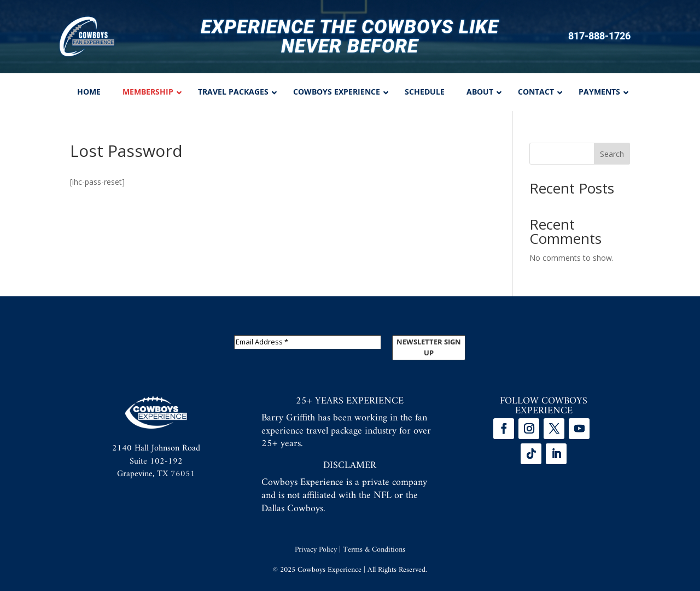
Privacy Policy (316, 550)
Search (612, 154)
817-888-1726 (599, 36)
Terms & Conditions (374, 550)
